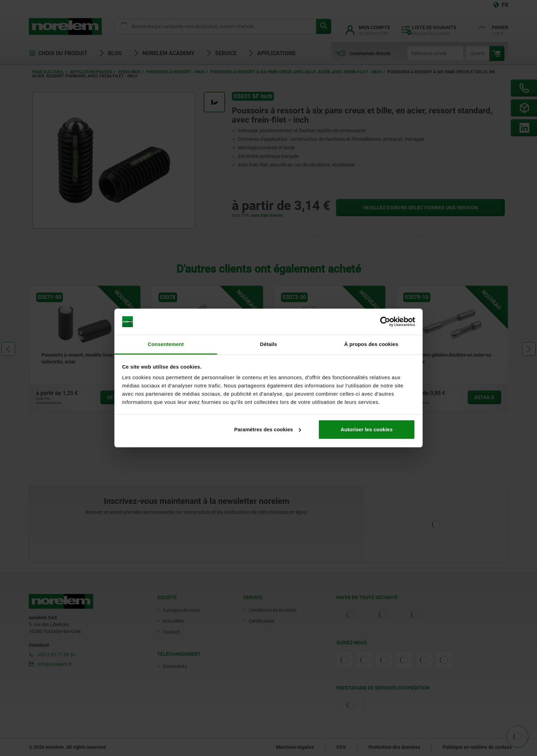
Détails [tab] (268, 344)
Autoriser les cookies (367, 429)
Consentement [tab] (166, 344)
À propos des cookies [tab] (371, 344)
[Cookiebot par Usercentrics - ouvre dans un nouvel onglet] (385, 322)
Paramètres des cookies (268, 429)
